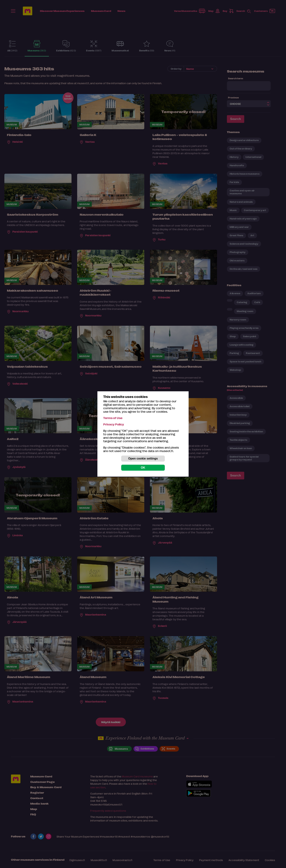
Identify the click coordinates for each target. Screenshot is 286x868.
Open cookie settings (143, 459)
